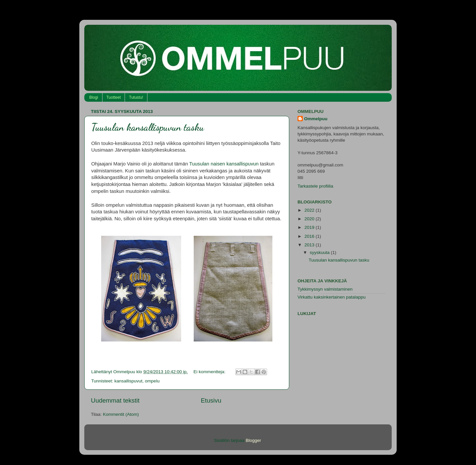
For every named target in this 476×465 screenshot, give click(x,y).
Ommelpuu (316, 119)
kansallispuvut (128, 381)
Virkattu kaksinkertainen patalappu (332, 297)
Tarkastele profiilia (315, 186)
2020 (310, 219)
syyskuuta (320, 252)
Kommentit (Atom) (121, 414)
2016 (310, 236)
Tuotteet (114, 97)
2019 (310, 227)
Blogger (253, 440)
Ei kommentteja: (210, 372)
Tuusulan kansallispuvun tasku (148, 127)
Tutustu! (136, 97)
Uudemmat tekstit (115, 400)
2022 (310, 210)
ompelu (152, 381)
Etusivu (211, 400)
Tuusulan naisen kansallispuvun (224, 164)
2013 (310, 245)
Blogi (94, 97)
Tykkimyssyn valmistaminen (325, 289)
